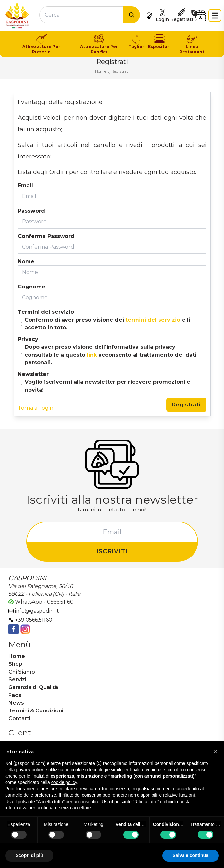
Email (25, 186)
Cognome (32, 287)
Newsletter (33, 374)
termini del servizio (153, 320)
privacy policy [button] (29, 770)
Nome (26, 261)
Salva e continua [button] (191, 855)
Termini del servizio (46, 312)
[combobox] (81, 15)
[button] (216, 751)
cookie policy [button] (64, 782)
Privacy (28, 339)
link (92, 355)
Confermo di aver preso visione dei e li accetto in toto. (107, 323)
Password (31, 211)
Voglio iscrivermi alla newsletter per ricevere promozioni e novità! (107, 386)
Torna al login (35, 408)
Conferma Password (46, 236)
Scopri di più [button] (29, 855)
